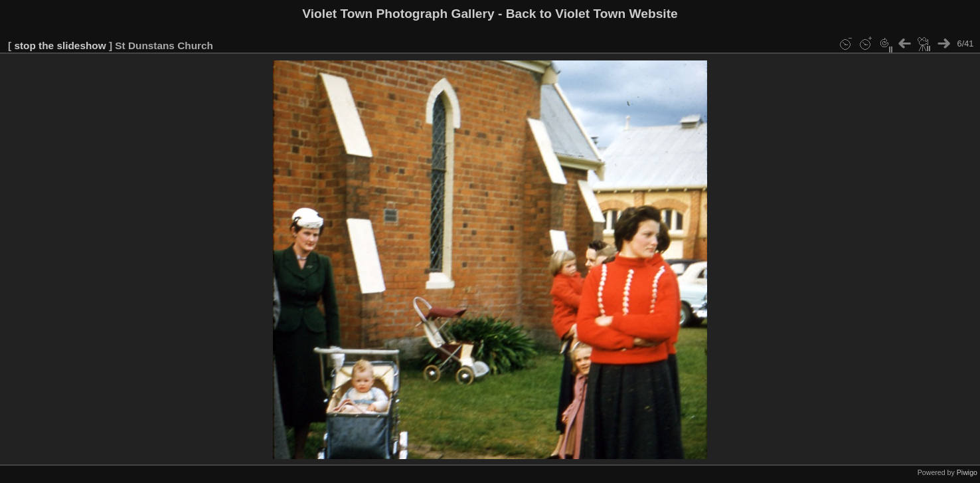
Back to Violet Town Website (592, 14)
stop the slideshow (60, 46)
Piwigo (967, 472)
